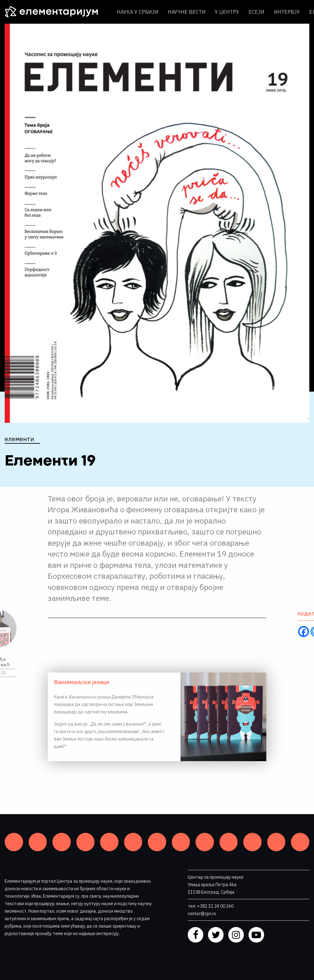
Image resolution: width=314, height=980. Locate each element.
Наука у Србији (138, 12)
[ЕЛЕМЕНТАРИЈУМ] (56, 12)
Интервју (287, 12)
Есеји (256, 12)
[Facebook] (304, 632)
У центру (227, 12)
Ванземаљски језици (82, 682)
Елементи (19, 439)
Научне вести (187, 12)
